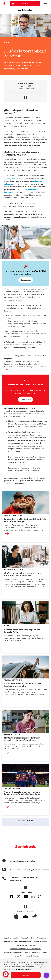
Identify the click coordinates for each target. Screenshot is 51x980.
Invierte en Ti (17, 956)
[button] (46, 3)
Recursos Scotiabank (32, 956)
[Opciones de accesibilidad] (6, 974)
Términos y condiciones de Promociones (18, 941)
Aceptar (26, 975)
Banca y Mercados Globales (13, 952)
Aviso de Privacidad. (23, 969)
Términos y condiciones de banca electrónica (25, 949)
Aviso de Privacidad (28, 938)
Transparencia (42, 938)
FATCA (32, 945)
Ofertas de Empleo (41, 941)
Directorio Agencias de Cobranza (36, 952)
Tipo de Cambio (22, 945)
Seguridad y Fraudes (11, 938)
